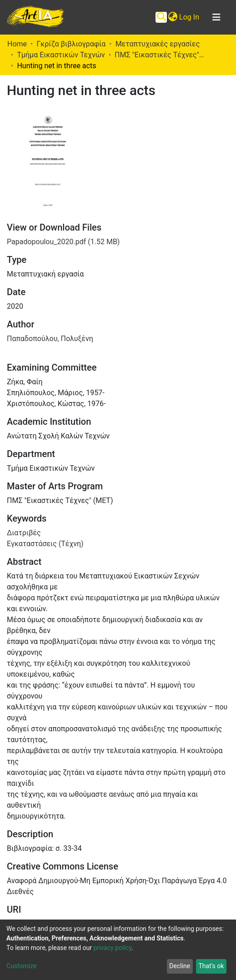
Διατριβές (24, 533)
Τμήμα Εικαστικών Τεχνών (61, 55)
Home (17, 44)
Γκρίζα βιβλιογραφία (71, 44)
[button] (173, 17)
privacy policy (112, 948)
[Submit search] (161, 17)
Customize (21, 966)
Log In (190, 17)
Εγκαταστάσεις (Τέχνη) (45, 544)
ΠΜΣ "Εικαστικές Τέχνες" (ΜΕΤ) (160, 55)
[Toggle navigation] (216, 17)
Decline (180, 966)
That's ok (211, 966)
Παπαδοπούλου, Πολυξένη (50, 339)
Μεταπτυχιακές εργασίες (158, 44)
